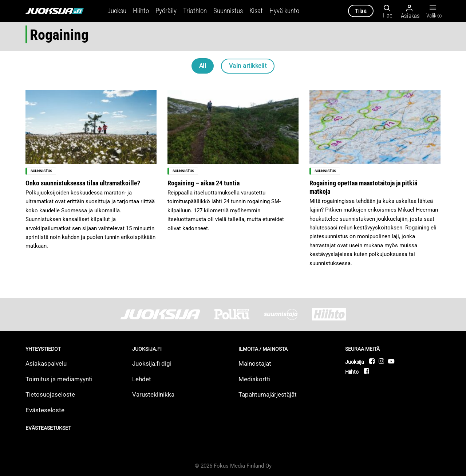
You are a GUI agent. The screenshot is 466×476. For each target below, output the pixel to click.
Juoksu (117, 11)
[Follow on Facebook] (372, 361)
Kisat (256, 11)
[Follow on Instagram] (382, 361)
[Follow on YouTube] (391, 361)
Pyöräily (166, 11)
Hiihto (141, 11)
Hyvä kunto (284, 11)
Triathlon (195, 11)
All (203, 66)
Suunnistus (228, 11)
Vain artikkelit (248, 66)
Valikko (433, 11)
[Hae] (386, 11)
